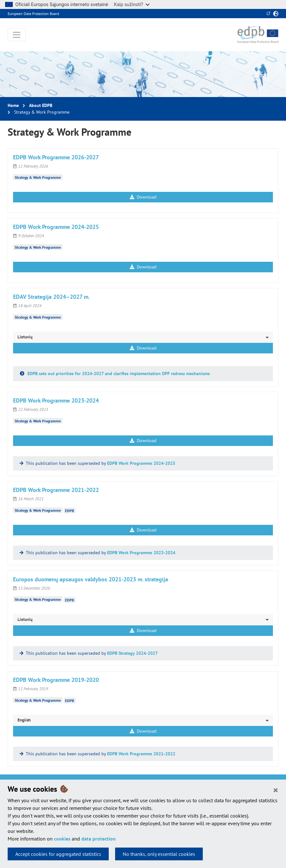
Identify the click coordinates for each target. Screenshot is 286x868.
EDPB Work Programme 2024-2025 (141, 463)
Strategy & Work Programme (38, 177)
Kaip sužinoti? (132, 4)
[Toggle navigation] (17, 35)
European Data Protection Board (33, 14)
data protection (99, 839)
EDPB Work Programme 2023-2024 (141, 553)
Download (143, 197)
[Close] (276, 790)
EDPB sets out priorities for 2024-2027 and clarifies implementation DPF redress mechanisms (118, 374)
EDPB (70, 511)
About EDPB (41, 105)
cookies (62, 839)
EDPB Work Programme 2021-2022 (141, 754)
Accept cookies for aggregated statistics (58, 854)
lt (269, 13)
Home (13, 105)
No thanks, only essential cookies (159, 854)
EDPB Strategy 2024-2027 (132, 653)
